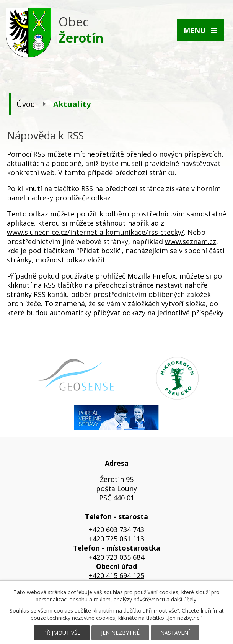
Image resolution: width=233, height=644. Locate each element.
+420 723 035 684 (116, 557)
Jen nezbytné (120, 633)
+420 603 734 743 (116, 529)
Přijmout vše (62, 633)
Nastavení (175, 633)
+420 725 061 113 (116, 539)
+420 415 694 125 (116, 575)
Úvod (26, 104)
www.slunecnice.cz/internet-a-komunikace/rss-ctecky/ (95, 232)
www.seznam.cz (191, 241)
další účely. (184, 599)
